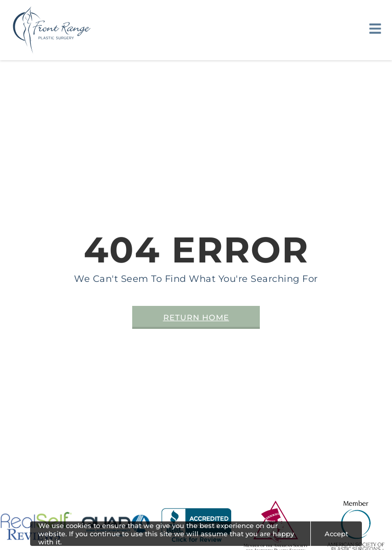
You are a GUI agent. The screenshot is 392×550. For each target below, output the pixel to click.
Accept (336, 534)
